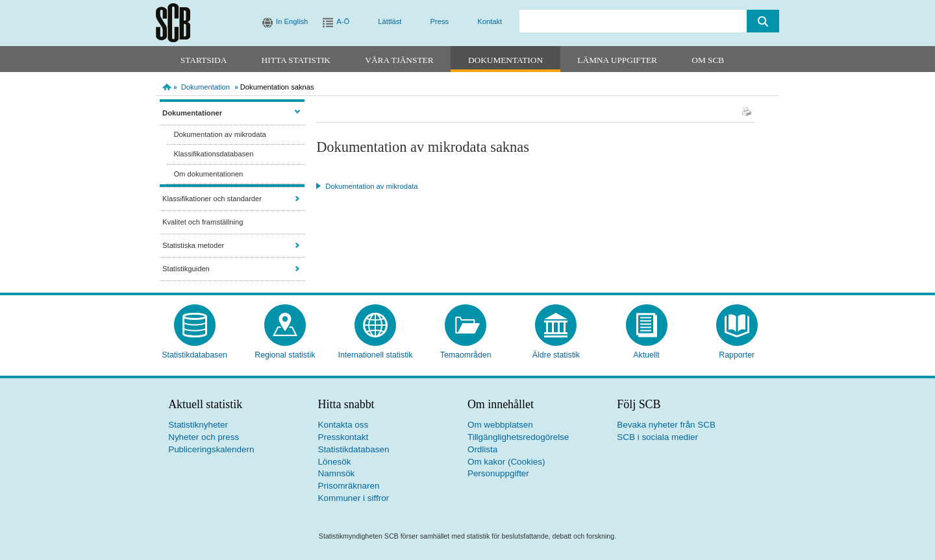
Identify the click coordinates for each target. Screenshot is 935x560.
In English (292, 21)
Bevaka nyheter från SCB (666, 425)
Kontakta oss (343, 425)
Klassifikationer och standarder (212, 199)
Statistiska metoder (193, 245)
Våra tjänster (399, 60)
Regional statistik (285, 355)
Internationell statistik (375, 355)
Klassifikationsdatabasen (213, 154)
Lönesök (335, 462)
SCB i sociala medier (657, 437)
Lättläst (390, 21)
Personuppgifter (498, 473)
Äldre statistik (556, 355)
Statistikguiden (186, 269)
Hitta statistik (296, 60)
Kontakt (490, 21)
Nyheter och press (204, 437)
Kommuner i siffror (354, 498)
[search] (633, 21)
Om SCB (708, 60)
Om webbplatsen (500, 425)
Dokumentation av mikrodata (219, 134)
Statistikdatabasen (194, 355)
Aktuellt (646, 355)
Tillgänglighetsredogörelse (518, 437)
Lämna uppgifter (617, 60)
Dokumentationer (192, 113)
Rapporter (737, 355)
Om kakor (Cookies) (506, 462)
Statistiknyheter (198, 425)
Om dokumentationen (208, 174)
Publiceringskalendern (211, 449)
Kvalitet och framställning (203, 222)
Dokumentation (505, 60)
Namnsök (337, 473)
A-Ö (343, 21)
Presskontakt (343, 437)
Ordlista (482, 449)
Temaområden (466, 355)
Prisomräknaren (349, 486)
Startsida (204, 60)
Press (440, 21)
